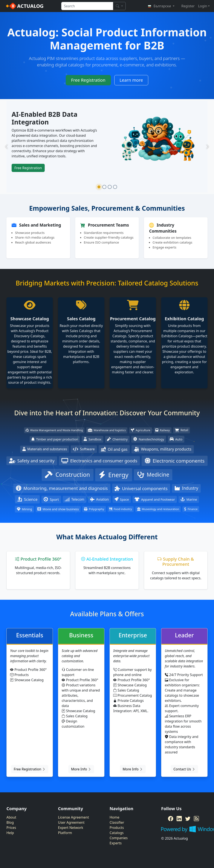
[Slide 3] (110, 187)
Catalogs (117, 833)
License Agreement (73, 817)
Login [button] (203, 6)
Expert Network (71, 828)
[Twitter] (188, 819)
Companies (119, 838)
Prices (11, 828)
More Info (81, 769)
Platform (65, 833)
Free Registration (88, 80)
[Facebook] (171, 819)
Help (10, 833)
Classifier (117, 822)
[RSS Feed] (196, 819)
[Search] (119, 6)
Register (188, 6)
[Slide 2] (104, 187)
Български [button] (160, 6)
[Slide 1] (99, 187)
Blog (10, 822)
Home (115, 817)
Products (117, 828)
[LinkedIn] (179, 819)
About (11, 817)
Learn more (131, 80)
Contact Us (184, 769)
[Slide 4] (115, 187)
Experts (116, 843)
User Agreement (71, 822)
